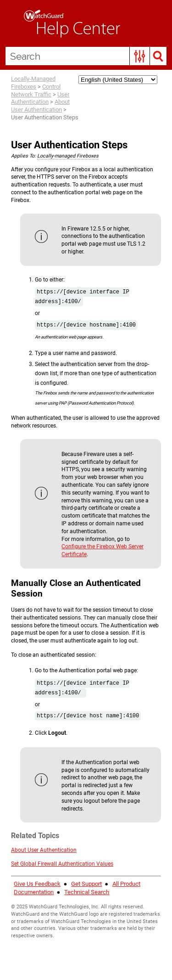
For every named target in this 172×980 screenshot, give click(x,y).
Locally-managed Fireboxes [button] (68, 156)
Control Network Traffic (36, 90)
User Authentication (40, 98)
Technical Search (87, 892)
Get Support (86, 884)
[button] (140, 56)
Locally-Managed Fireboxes (33, 83)
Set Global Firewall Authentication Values (62, 864)
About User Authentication (40, 106)
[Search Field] (86, 56)
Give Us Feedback (37, 884)
